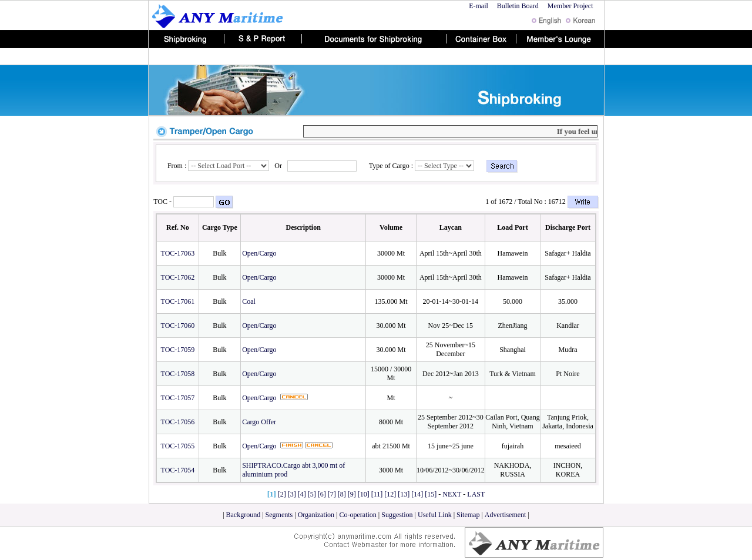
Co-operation (358, 515)
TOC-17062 (178, 277)
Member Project (571, 6)
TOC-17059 (178, 350)
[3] (292, 494)
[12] (390, 494)
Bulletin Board (518, 6)
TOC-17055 (178, 446)
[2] (282, 494)
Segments (279, 515)
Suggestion (397, 515)
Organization (317, 515)
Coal (250, 301)
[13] (404, 494)
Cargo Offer (260, 422)
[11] (377, 494)
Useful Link (435, 515)
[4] (302, 494)
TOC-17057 (178, 398)
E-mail (479, 6)
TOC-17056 (178, 422)
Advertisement (506, 515)
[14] (417, 494)
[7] (332, 494)
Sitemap (468, 515)
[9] (352, 494)
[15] (431, 494)
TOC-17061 (178, 301)
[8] (342, 494)
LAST (476, 494)
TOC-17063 (178, 253)
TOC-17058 (178, 374)
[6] (322, 494)
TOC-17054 (178, 470)
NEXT (452, 494)
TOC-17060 (178, 326)
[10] (364, 494)
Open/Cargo (260, 253)
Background (244, 515)
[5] (312, 494)
